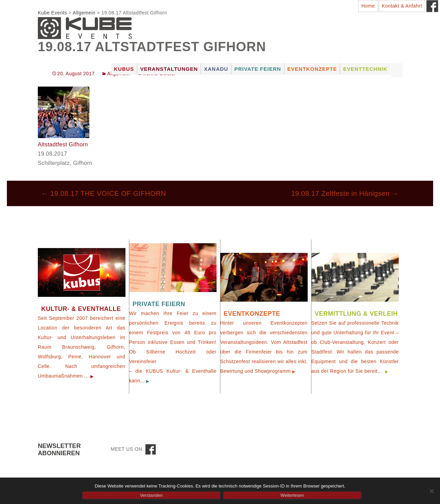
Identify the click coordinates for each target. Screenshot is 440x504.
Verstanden (151, 495)
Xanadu (216, 69)
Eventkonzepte (312, 69)
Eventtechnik (365, 69)
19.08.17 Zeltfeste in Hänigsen (345, 193)
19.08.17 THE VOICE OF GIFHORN (104, 193)
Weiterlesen (292, 495)
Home (368, 6)
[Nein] (431, 491)
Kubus (124, 69)
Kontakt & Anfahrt (402, 6)
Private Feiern (258, 69)
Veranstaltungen (169, 69)
